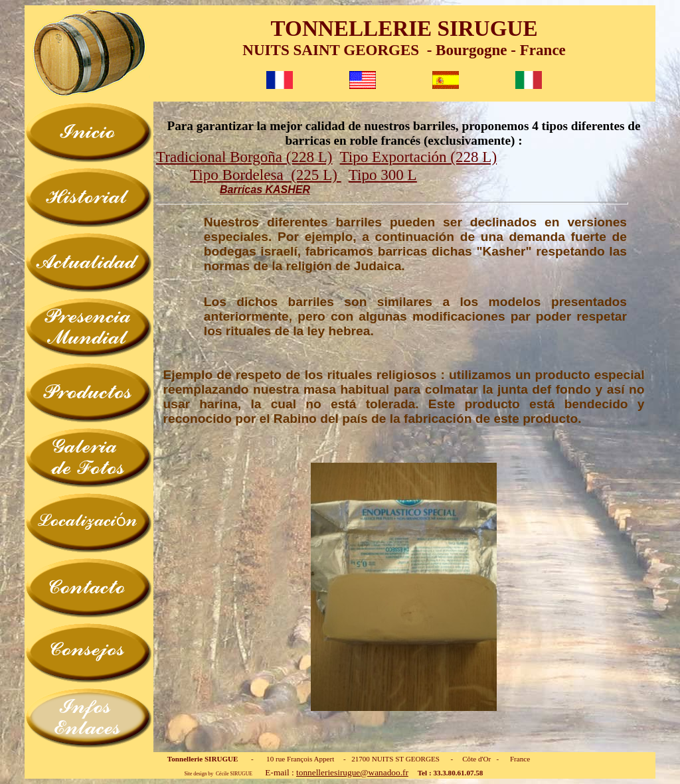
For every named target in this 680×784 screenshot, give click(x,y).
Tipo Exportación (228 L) (418, 157)
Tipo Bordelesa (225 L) (266, 175)
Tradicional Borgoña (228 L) (244, 157)
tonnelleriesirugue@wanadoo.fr (352, 772)
